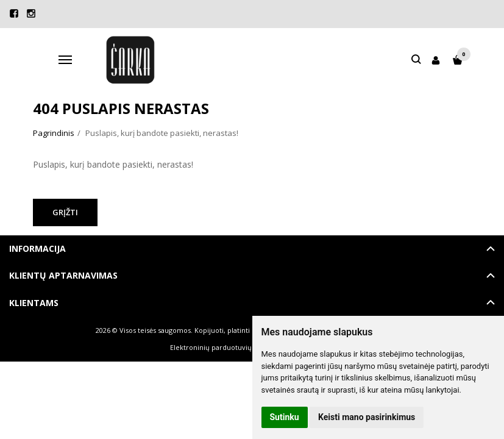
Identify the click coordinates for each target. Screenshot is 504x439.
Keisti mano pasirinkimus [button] (367, 417)
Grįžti (65, 212)
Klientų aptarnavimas (63, 275)
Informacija (37, 248)
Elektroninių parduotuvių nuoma (223, 347)
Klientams (34, 303)
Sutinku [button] (285, 417)
